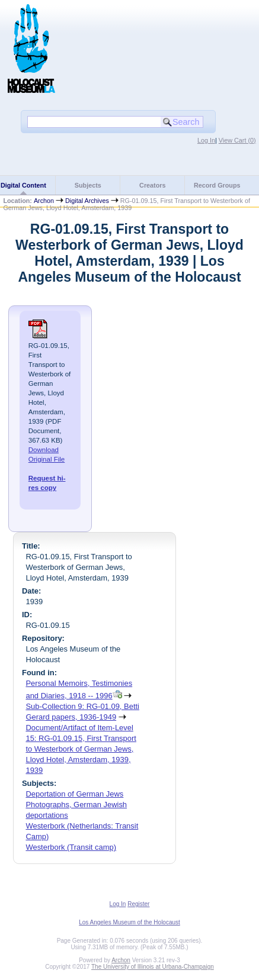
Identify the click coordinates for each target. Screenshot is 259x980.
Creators (152, 185)
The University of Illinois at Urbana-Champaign (153, 967)
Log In (206, 140)
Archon (44, 201)
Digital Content (23, 185)
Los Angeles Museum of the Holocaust (129, 922)
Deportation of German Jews (74, 794)
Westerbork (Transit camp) (71, 847)
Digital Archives (87, 201)
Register (138, 904)
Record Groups (217, 185)
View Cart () (237, 140)
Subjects (88, 185)
